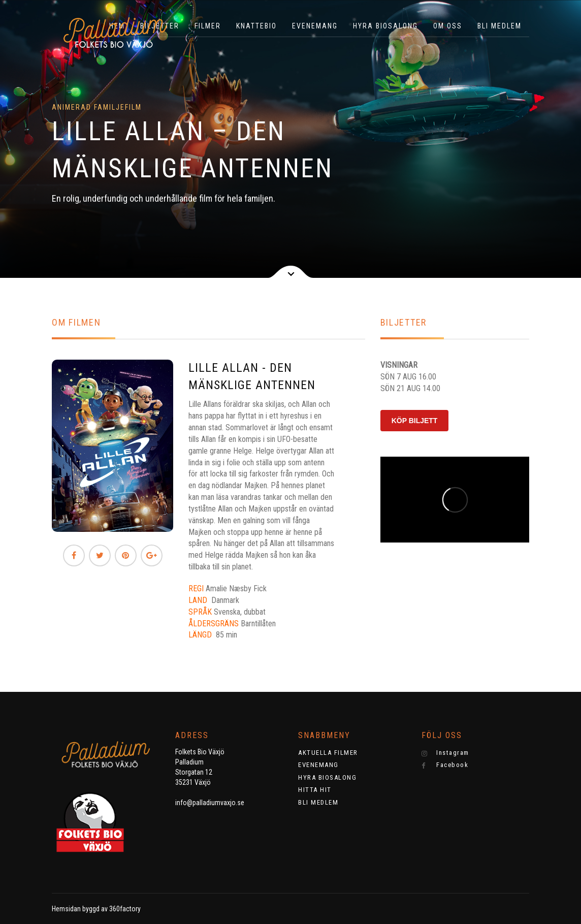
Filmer (208, 26)
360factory (125, 909)
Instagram (445, 753)
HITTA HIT (315, 790)
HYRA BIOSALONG (385, 26)
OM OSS (448, 26)
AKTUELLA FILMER (328, 753)
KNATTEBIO (256, 26)
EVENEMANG (315, 26)
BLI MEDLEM (499, 26)
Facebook (445, 765)
